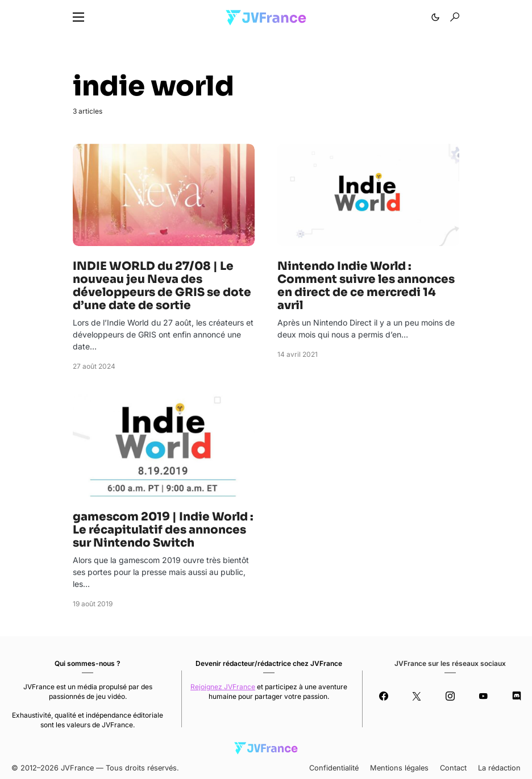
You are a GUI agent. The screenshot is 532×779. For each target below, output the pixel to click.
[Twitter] (417, 696)
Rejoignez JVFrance (223, 687)
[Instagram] (450, 696)
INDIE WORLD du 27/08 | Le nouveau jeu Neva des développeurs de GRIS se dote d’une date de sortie (162, 286)
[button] (78, 17)
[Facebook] (383, 696)
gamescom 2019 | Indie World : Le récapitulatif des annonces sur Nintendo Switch (163, 530)
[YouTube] (483, 696)
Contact (453, 768)
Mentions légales (399, 768)
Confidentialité (334, 768)
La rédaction (499, 768)
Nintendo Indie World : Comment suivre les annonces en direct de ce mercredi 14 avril (366, 286)
